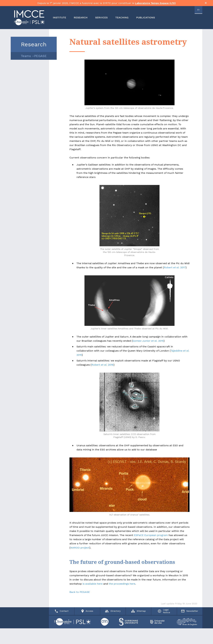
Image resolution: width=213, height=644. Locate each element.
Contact (62, 635)
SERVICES (101, 20)
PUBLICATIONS (146, 20)
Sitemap (139, 635)
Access (87, 635)
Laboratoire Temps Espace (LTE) (155, 4)
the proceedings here (122, 586)
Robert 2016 (103, 367)
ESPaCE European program (151, 537)
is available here (92, 586)
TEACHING (122, 20)
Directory (113, 635)
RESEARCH (81, 20)
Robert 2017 (175, 270)
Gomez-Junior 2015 (148, 343)
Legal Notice (164, 635)
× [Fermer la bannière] (206, 4)
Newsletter (190, 635)
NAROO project (80, 550)
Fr (198, 12)
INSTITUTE (59, 20)
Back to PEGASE (80, 594)
